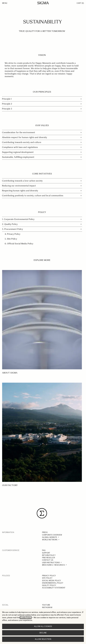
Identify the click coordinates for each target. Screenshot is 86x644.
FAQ (44, 550)
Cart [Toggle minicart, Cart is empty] (80, 3)
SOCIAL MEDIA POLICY (52, 581)
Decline (43, 633)
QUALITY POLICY (49, 585)
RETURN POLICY (49, 555)
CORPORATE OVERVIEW (52, 535)
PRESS (45, 532)
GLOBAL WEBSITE (50, 537)
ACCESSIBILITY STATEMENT (54, 588)
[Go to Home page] (43, 3)
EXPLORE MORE (42, 260)
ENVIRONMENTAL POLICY (53, 583)
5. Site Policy (11, 239)
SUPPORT (46, 553)
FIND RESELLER (48, 558)
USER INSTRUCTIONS (51, 563)
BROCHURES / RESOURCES (53, 565)
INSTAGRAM (47, 607)
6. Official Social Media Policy (19, 244)
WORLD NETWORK (50, 540)
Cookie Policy (26, 618)
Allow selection (43, 639)
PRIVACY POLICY (49, 576)
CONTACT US (48, 560)
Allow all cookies (43, 626)
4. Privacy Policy (12, 234)
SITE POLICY (47, 578)
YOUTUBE (46, 605)
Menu (5, 3)
